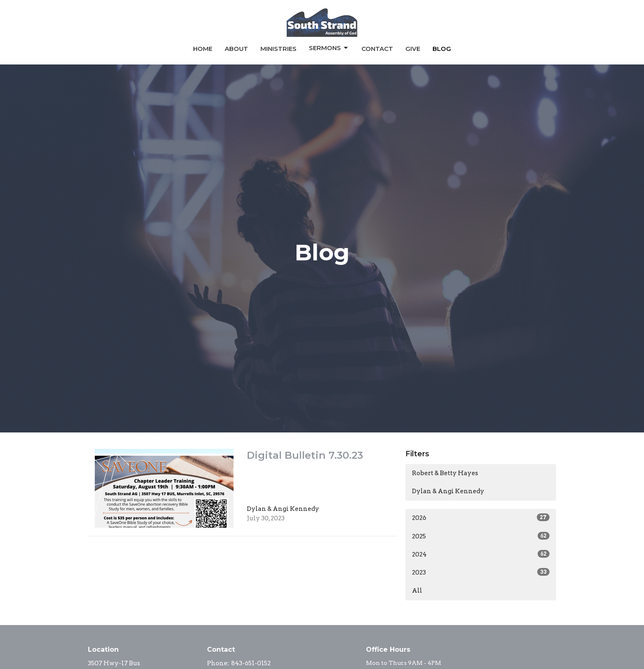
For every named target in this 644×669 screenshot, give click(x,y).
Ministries (278, 49)
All (417, 591)
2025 (481, 536)
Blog (442, 49)
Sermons (329, 48)
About (236, 49)
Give (413, 49)
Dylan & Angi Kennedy (448, 491)
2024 (481, 554)
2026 (481, 517)
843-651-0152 (251, 663)
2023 (481, 572)
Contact (377, 49)
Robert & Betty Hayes (445, 473)
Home (203, 49)
